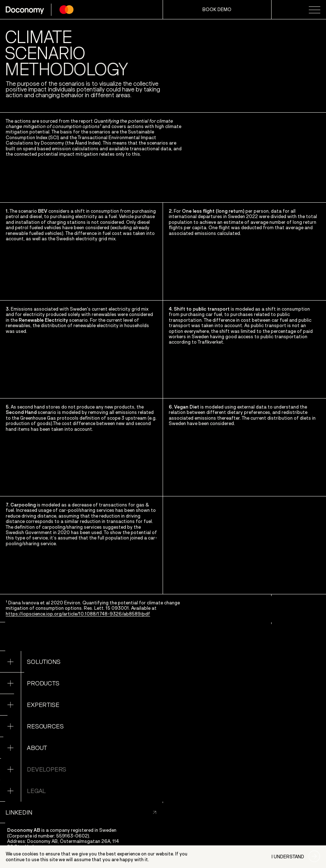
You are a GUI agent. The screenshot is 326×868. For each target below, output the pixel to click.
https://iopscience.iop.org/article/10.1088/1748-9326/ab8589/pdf (78, 614)
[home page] (40, 10)
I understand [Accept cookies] (288, 857)
